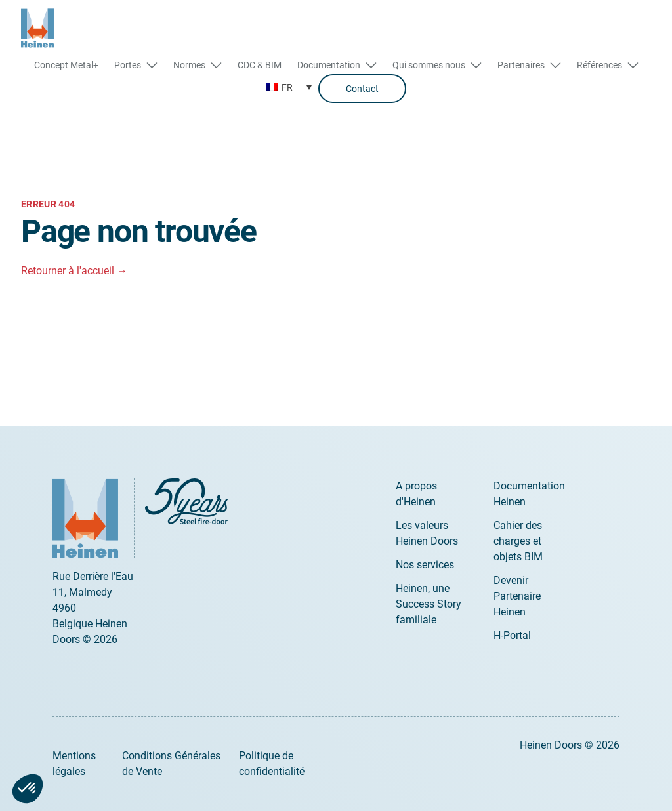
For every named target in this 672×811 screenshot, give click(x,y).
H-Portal (512, 635)
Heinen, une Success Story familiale (429, 604)
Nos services (425, 565)
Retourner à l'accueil (74, 271)
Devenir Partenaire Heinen (517, 596)
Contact (362, 89)
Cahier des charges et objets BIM (518, 541)
